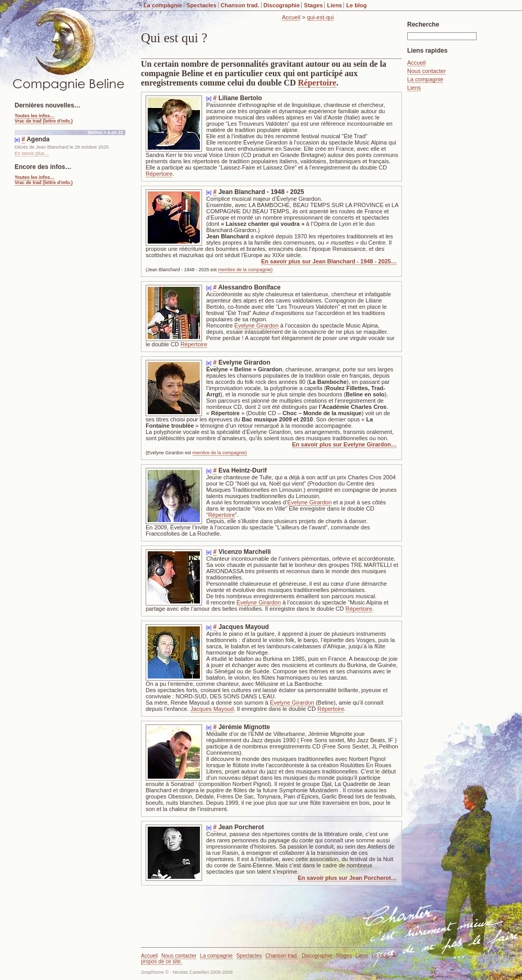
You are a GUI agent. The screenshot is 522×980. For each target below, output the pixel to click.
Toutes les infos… (35, 116)
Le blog (356, 5)
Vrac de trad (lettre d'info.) (44, 121)
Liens (334, 5)
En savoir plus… (32, 153)
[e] (209, 99)
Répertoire (317, 83)
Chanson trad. (240, 5)
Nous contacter (426, 71)
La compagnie (163, 5)
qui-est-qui (320, 17)
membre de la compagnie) (246, 270)
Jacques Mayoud (212, 709)
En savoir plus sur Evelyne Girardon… (344, 444)
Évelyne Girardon (257, 325)
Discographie (282, 5)
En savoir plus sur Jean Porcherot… (347, 878)
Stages (313, 5)
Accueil (291, 17)
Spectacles (201, 5)
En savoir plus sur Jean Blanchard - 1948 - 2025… (329, 261)
